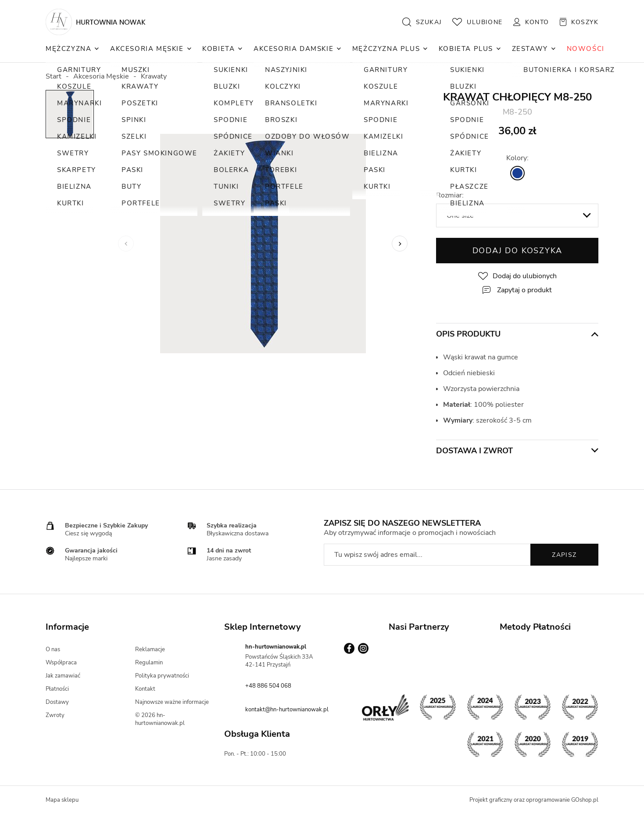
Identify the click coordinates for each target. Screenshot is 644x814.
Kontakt (145, 689)
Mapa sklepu (62, 800)
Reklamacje (150, 649)
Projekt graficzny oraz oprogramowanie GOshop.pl (534, 800)
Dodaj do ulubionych (525, 276)
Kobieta (218, 49)
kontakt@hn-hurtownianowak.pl (287, 710)
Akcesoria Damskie (293, 49)
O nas (53, 649)
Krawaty (154, 76)
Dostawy (57, 702)
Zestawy (530, 49)
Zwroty (55, 715)
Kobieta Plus (466, 49)
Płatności (57, 689)
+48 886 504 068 (268, 686)
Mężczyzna (68, 49)
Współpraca (61, 663)
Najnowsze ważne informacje (172, 702)
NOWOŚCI (586, 49)
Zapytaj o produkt (524, 290)
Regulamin (149, 663)
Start (54, 76)
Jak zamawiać (63, 676)
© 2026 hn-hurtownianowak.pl (160, 719)
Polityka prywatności (162, 676)
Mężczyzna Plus (386, 49)
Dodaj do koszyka (517, 251)
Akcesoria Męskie (147, 49)
